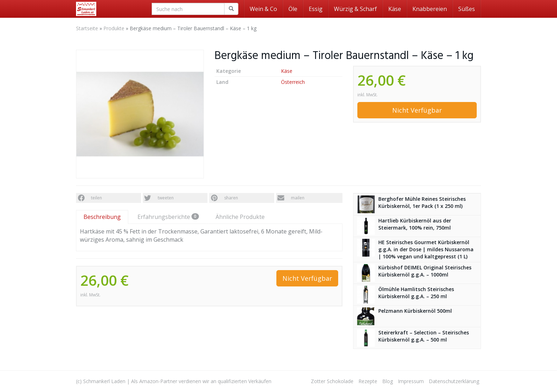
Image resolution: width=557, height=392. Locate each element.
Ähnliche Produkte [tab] (240, 217)
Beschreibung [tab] (102, 217)
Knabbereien (430, 9)
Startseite (87, 28)
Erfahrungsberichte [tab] (168, 217)
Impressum (411, 381)
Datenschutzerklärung (454, 381)
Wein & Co (263, 9)
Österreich (293, 82)
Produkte (114, 28)
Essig (316, 9)
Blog (388, 381)
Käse (395, 9)
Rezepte (368, 381)
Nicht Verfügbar (417, 110)
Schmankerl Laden (104, 381)
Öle (293, 9)
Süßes (467, 9)
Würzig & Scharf (355, 9)
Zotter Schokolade (332, 381)
